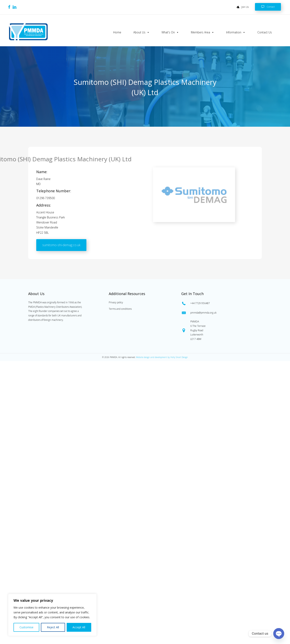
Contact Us (265, 32)
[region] (52, 615)
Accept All (79, 627)
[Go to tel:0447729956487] (221, 303)
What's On (170, 32)
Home (117, 32)
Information (236, 32)
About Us (141, 32)
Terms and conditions (120, 309)
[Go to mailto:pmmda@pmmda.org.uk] (221, 313)
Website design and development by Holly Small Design (162, 357)
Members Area (202, 32)
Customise (26, 627)
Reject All (53, 627)
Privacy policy (116, 302)
